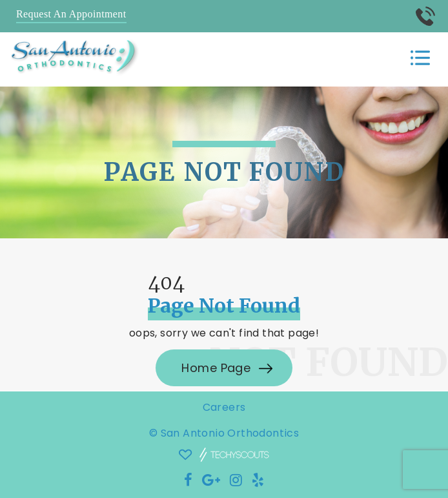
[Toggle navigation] (420, 58)
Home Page (218, 368)
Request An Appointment (71, 14)
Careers (224, 407)
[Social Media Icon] (188, 480)
